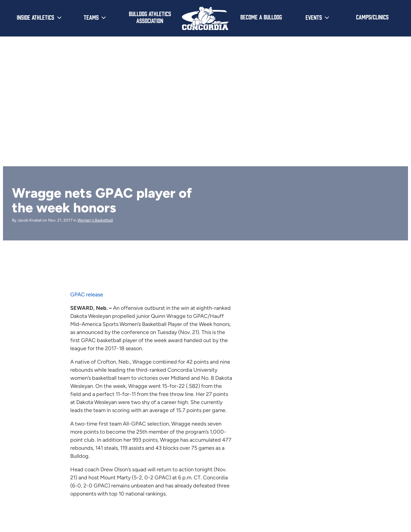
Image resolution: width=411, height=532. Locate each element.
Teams (91, 17)
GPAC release (87, 295)
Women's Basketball (95, 220)
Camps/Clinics (372, 17)
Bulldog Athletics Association (150, 17)
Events (314, 17)
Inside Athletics (35, 17)
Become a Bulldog (261, 17)
